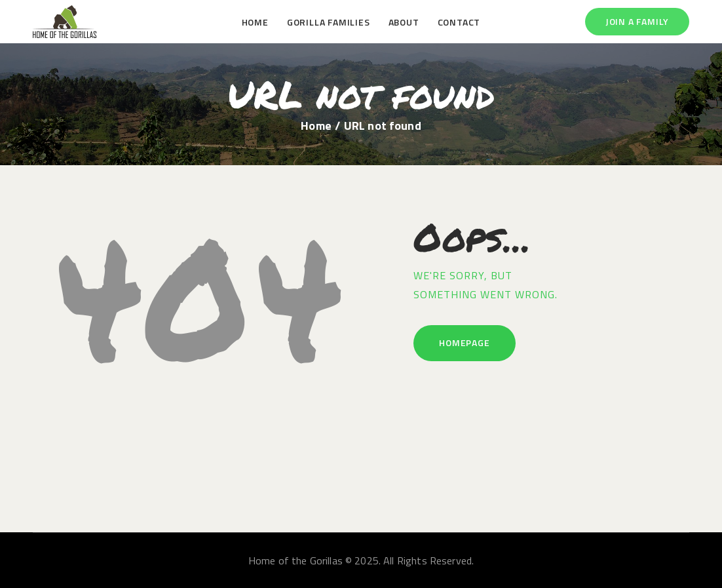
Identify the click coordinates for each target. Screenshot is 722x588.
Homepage (464, 343)
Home (316, 126)
